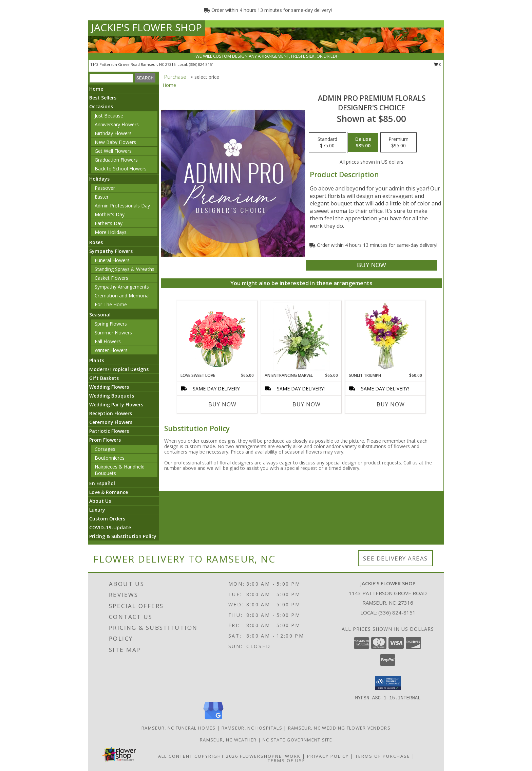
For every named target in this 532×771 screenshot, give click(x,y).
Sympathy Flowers (111, 251)
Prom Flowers (105, 440)
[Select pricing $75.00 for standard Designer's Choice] (327, 143)
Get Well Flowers (113, 151)
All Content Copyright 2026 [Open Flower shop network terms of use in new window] (198, 756)
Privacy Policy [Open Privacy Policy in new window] (328, 756)
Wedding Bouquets (112, 396)
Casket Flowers (111, 278)
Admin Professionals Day (122, 206)
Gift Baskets (104, 378)
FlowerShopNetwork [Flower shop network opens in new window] (270, 756)
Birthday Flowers (113, 133)
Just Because (109, 116)
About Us (100, 501)
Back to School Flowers (121, 169)
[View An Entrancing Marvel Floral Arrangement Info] (301, 336)
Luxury (97, 510)
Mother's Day (110, 214)
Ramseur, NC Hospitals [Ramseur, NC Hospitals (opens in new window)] (252, 728)
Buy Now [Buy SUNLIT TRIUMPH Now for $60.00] (391, 404)
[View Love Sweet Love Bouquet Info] (217, 337)
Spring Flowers (111, 324)
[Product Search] (111, 78)
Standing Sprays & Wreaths (125, 269)
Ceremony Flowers (111, 422)
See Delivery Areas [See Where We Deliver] (395, 558)
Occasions (101, 106)
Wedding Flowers (109, 387)
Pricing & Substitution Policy (123, 536)
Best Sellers (103, 98)
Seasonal (100, 315)
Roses (96, 242)
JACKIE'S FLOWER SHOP (147, 27)
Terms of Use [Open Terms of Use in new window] (287, 760)
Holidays (99, 179)
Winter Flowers (111, 350)
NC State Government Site (297, 740)
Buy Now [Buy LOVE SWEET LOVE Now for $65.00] (222, 404)
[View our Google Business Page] (213, 720)
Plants (97, 360)
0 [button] (438, 64)
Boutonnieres (110, 458)
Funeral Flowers (112, 260)
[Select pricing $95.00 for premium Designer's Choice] (398, 143)
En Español (102, 483)
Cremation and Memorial (122, 296)
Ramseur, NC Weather (228, 740)
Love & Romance (109, 492)
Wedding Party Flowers (116, 405)
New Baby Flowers (115, 142)
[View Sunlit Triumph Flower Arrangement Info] (386, 336)
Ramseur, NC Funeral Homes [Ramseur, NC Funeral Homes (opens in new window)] (179, 728)
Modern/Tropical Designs (119, 369)
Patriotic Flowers (109, 431)
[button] (388, 683)
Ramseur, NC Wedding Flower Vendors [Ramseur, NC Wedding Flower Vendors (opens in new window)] (339, 728)
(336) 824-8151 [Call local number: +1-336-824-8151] (201, 64)
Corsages (105, 449)
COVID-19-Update (110, 527)
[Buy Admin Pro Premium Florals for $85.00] (371, 265)
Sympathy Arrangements (122, 287)
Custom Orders (107, 519)
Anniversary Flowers (117, 124)
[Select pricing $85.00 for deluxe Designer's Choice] (363, 143)
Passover (105, 188)
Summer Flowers (113, 333)
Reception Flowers (111, 413)
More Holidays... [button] (112, 232)
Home (96, 89)
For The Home (111, 304)
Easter (102, 197)
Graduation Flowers (116, 160)
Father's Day (109, 223)
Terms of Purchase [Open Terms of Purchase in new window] (383, 756)
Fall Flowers (108, 341)
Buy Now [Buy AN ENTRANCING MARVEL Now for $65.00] (307, 404)
